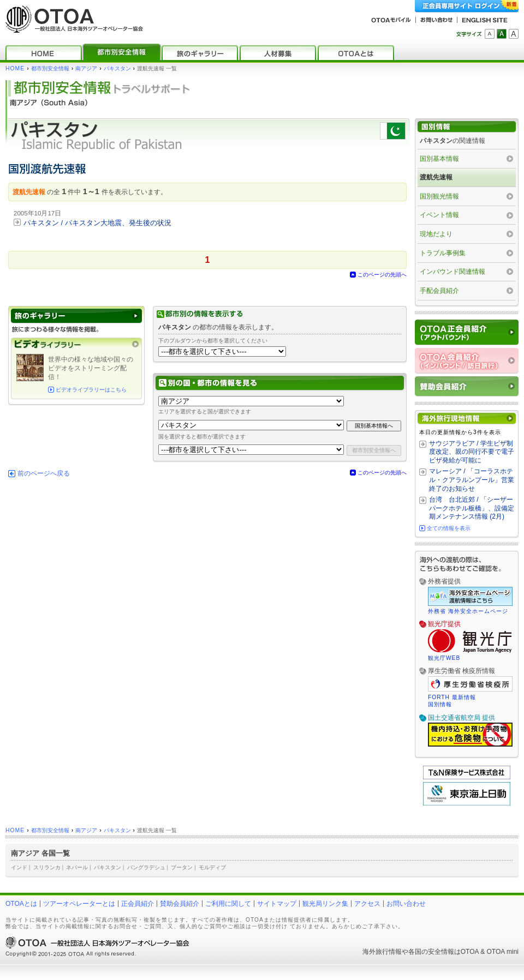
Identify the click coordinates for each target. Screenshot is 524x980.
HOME (15, 68)
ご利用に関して (228, 904)
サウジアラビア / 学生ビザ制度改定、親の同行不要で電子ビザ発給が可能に (472, 452)
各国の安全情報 (431, 952)
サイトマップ (277, 904)
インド (19, 867)
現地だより (436, 234)
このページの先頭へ (382, 275)
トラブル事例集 (443, 253)
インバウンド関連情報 (452, 272)
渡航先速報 (436, 177)
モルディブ (212, 867)
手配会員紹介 (439, 291)
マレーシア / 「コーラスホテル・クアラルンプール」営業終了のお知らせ (472, 480)
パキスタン (117, 68)
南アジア (86, 68)
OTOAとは (21, 904)
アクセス (367, 904)
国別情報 (440, 704)
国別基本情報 (439, 159)
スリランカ (47, 867)
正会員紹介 (138, 904)
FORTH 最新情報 (452, 697)
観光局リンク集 (325, 904)
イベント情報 (439, 215)
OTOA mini (503, 952)
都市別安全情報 (50, 68)
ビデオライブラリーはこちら (91, 390)
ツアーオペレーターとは (79, 904)
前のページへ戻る (44, 473)
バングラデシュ (146, 867)
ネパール (77, 867)
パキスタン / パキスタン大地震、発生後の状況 (97, 223)
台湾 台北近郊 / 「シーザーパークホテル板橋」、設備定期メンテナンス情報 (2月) (472, 508)
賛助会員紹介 (180, 904)
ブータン (182, 867)
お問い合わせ (406, 904)
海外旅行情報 (382, 952)
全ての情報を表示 (449, 528)
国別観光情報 (439, 196)
